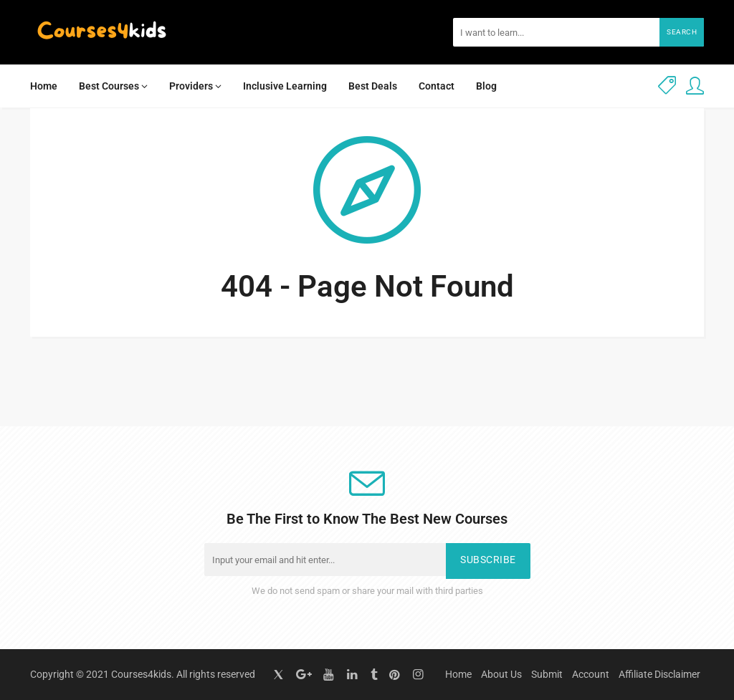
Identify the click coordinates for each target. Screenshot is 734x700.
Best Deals (373, 86)
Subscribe (488, 560)
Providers (195, 86)
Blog (486, 86)
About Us (501, 674)
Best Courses (113, 86)
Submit (547, 674)
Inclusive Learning (285, 86)
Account (591, 674)
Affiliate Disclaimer (659, 674)
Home (44, 86)
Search (682, 32)
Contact (437, 86)
